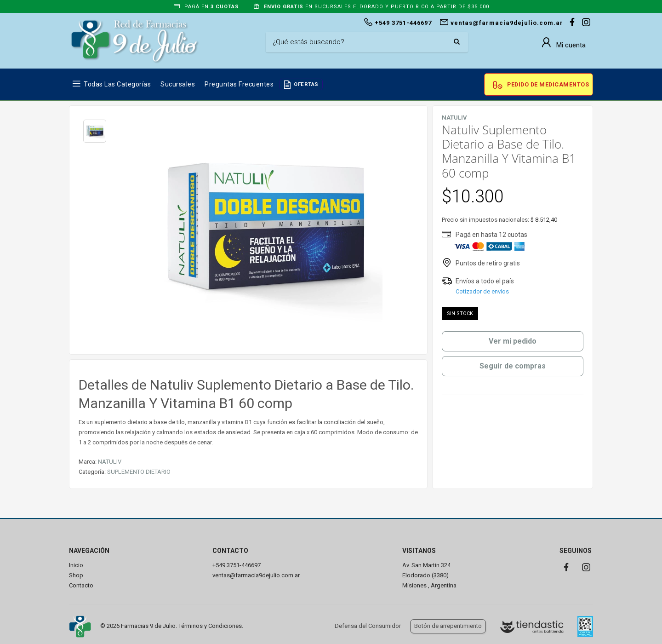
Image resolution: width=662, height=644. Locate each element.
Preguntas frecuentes (239, 84)
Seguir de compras (513, 366)
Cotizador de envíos (482, 291)
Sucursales (178, 84)
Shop (76, 575)
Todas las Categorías (117, 84)
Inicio (76, 565)
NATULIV (110, 462)
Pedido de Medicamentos (548, 84)
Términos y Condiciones (210, 626)
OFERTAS (306, 84)
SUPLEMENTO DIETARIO (139, 472)
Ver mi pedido (513, 341)
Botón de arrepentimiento (448, 626)
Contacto (81, 585)
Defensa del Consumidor (368, 626)
